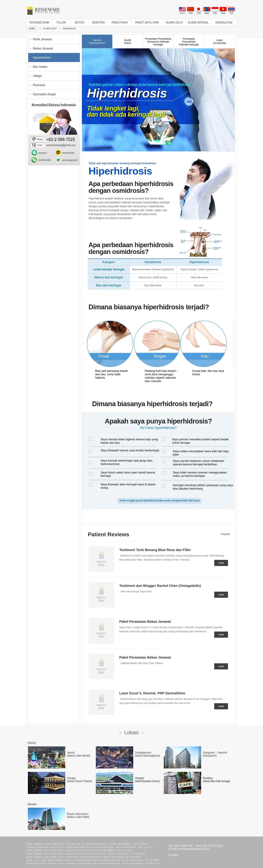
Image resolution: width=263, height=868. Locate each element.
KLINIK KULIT (174, 23)
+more (225, 534)
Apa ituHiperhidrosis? (97, 41)
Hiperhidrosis (69, 29)
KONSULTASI (224, 23)
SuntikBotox (128, 41)
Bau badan (40, 67)
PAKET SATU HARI (147, 23)
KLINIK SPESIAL (198, 23)
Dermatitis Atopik (44, 94)
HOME (32, 29)
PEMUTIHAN (119, 23)
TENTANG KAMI (39, 23)
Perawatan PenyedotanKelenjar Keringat (189, 42)
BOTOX (80, 23)
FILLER (61, 23)
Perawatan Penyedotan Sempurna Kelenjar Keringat (158, 42)
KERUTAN (98, 23)
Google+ (174, 855)
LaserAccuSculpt (219, 41)
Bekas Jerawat (43, 48)
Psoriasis (39, 85)
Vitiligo (37, 76)
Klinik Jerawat (42, 39)
